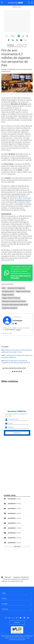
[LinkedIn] (13, 324)
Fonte (13, 36)
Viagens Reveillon (8, 295)
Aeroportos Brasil (8, 291)
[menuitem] (17, 592)
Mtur (4, 288)
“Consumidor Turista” (19, 194)
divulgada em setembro (23, 200)
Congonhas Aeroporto (10, 308)
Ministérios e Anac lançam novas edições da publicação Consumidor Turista (17, 351)
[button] (9, 40)
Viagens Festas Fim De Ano (11, 298)
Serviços (4, 598)
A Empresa (5, 609)
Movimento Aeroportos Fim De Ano (14, 301)
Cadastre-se (17, 433)
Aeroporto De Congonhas (16, 288)
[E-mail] (16, 324)
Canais (4, 593)
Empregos (5, 604)
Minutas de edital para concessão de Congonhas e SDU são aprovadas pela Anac (16, 362)
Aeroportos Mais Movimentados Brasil (15, 305)
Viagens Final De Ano (23, 291)
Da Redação (10, 45)
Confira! (18, 330)
